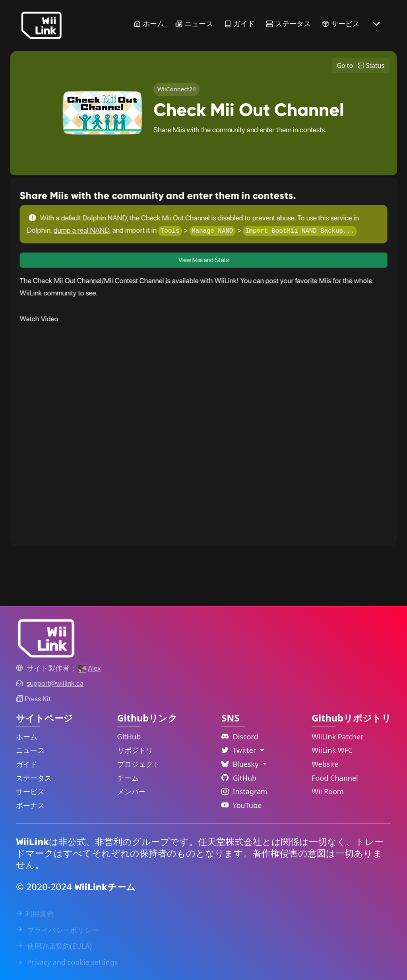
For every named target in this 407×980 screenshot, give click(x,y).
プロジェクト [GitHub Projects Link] (139, 764)
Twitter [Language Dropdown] (240, 750)
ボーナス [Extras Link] (30, 805)
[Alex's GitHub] (89, 668)
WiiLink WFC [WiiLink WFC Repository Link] (332, 750)
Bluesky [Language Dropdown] (241, 764)
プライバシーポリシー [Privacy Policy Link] (57, 930)
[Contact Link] (55, 683)
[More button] (376, 24)
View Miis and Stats (203, 260)
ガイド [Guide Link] (239, 24)
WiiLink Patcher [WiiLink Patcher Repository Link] (337, 737)
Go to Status (360, 66)
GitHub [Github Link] (239, 778)
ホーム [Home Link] (149, 24)
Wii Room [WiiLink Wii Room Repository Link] (328, 791)
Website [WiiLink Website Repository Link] (325, 764)
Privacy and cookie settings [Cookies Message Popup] (67, 962)
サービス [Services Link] (341, 24)
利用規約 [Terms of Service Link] (35, 914)
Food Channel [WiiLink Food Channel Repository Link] (335, 778)
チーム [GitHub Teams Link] (128, 778)
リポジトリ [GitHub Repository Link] (135, 750)
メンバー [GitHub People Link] (132, 791)
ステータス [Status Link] (288, 24)
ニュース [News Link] (194, 24)
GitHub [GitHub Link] (129, 737)
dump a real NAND (81, 230)
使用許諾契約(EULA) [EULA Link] (54, 946)
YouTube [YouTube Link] (241, 805)
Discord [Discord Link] (240, 737)
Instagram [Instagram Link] (244, 791)
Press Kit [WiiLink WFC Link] (33, 699)
